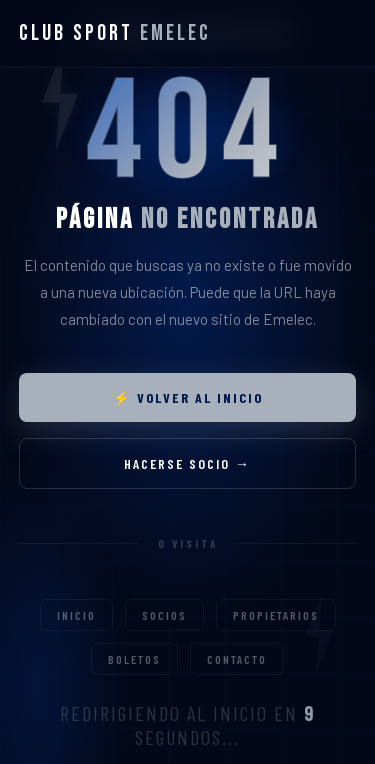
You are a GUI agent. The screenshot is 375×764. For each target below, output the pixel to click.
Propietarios (276, 629)
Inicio (76, 629)
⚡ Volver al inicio (188, 400)
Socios (164, 629)
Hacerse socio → (187, 466)
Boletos (134, 673)
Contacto (237, 673)
